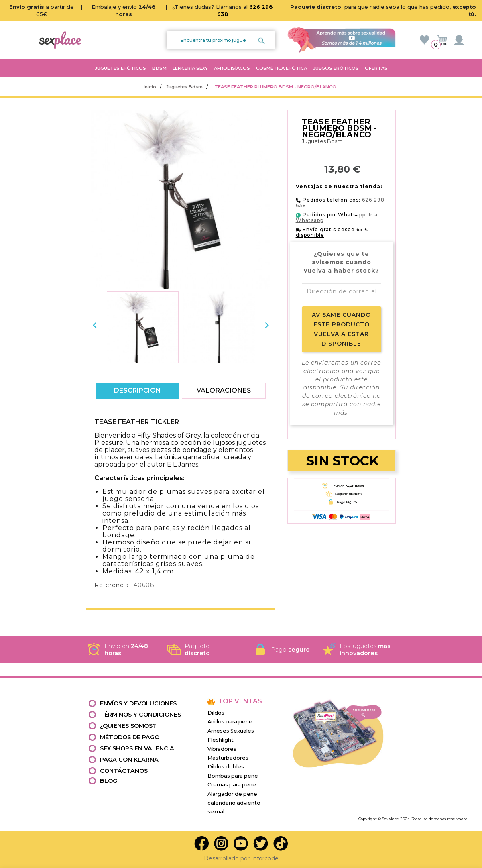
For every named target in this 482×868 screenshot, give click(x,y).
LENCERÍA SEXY (190, 68)
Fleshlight (221, 740)
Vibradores (222, 749)
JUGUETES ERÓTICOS (120, 68)
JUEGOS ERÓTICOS (336, 68)
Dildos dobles (226, 767)
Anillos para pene (230, 722)
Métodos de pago (130, 737)
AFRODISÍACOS (232, 68)
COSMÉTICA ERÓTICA (282, 68)
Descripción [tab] (137, 390)
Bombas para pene (233, 776)
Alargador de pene (232, 794)
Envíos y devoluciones (138, 703)
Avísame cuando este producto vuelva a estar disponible (341, 329)
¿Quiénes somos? (128, 726)
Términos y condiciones (140, 715)
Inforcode (265, 858)
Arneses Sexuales (231, 731)
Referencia (112, 585)
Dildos (216, 713)
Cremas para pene (232, 785)
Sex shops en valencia (137, 748)
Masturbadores (228, 758)
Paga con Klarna (129, 760)
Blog (109, 781)
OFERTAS (376, 68)
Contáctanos (124, 771)
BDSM (159, 68)
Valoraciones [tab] (224, 390)
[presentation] (95, 325)
